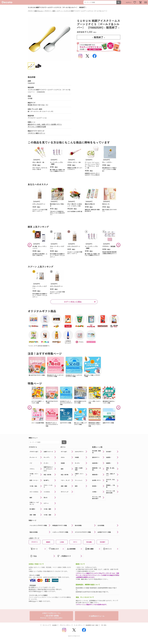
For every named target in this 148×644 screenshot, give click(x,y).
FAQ (39, 591)
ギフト (75, 542)
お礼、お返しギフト (44, 124)
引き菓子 (103, 542)
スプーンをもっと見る (73, 302)
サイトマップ (46, 625)
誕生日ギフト (32, 124)
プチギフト (32, 133)
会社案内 (55, 625)
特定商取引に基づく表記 (92, 625)
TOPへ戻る (104, 625)
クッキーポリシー (78, 625)
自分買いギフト (56, 124)
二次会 (62, 542)
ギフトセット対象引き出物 (37, 127)
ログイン (129, 2)
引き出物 (89, 542)
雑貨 (37, 133)
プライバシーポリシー (65, 625)
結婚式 (48, 542)
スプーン (42, 133)
